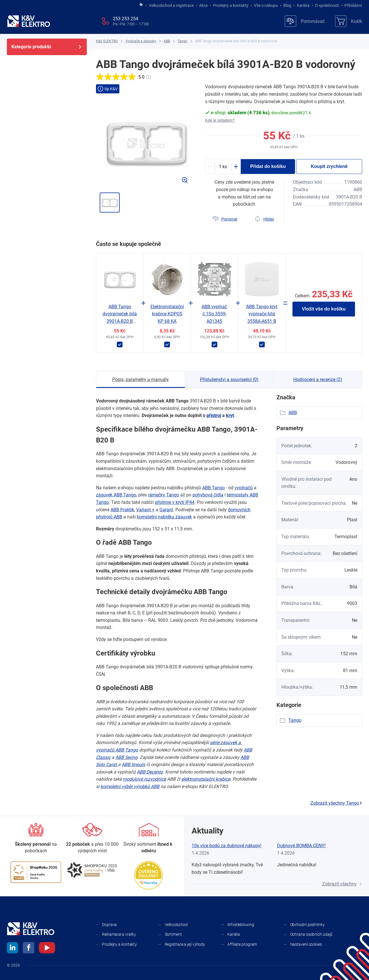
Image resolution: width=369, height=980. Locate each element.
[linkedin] (13, 949)
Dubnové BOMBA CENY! (301, 846)
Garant (166, 510)
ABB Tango (213, 488)
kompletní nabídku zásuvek (164, 517)
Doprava (109, 925)
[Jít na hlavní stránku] (141, 5)
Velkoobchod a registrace (171, 5)
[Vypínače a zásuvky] (141, 41)
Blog (287, 5)
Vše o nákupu (266, 5)
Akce (203, 5)
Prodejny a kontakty (231, 5)
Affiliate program (242, 944)
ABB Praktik (122, 510)
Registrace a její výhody (185, 944)
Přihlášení (352, 5)
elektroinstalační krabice (206, 779)
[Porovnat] (225, 219)
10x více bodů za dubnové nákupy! (226, 846)
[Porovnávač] (305, 21)
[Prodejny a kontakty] (92, 838)
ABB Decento (150, 772)
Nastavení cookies (306, 944)
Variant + (145, 510)
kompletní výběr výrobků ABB (130, 786)
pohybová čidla (208, 495)
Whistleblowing (241, 925)
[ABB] (167, 41)
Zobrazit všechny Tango (336, 803)
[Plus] (236, 167)
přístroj (214, 415)
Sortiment (173, 934)
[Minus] (210, 167)
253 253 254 (126, 19)
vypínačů (244, 488)
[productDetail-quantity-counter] (223, 167)
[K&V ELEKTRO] (29, 21)
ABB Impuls (133, 764)
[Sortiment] (149, 838)
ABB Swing (126, 757)
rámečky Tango (164, 495)
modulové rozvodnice (144, 779)
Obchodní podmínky (307, 925)
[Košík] (349, 21)
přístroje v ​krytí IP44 (175, 502)
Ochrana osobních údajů (311, 934)
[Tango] (183, 41)
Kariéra (303, 5)
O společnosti (327, 5)
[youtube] (47, 949)
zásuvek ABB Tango (116, 495)
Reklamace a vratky (119, 934)
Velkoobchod (176, 925)
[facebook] (29, 949)
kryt (230, 415)
